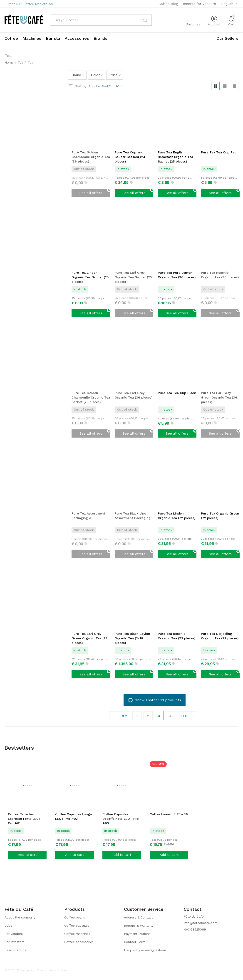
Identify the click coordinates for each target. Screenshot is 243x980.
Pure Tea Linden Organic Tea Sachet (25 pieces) (90, 277)
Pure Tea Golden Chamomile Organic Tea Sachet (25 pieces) (91, 397)
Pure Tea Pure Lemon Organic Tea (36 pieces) (177, 275)
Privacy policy (26, 970)
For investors (14, 942)
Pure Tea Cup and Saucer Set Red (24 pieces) (130, 157)
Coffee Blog (168, 4)
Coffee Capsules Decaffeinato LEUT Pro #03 (121, 819)
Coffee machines (77, 934)
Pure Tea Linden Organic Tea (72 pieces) (177, 515)
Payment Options (137, 934)
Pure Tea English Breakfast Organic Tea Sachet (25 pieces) (175, 157)
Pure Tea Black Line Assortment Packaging (133, 515)
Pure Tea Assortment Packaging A (88, 515)
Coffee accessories (79, 942)
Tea (20, 62)
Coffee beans (75, 917)
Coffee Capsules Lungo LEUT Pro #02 (74, 816)
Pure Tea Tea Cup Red (219, 152)
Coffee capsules (77, 926)
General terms (58, 970)
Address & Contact (138, 917)
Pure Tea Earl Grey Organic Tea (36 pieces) (134, 395)
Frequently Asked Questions (145, 950)
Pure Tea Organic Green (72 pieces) (220, 515)
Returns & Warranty (139, 926)
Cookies (42, 970)
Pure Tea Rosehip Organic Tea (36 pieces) (220, 275)
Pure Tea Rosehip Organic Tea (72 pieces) (177, 636)
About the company (20, 917)
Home (9, 62)
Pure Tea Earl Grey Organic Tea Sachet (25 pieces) (133, 277)
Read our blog (15, 950)
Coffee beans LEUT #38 (169, 814)
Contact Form (135, 942)
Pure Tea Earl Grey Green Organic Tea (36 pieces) (219, 397)
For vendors (14, 934)
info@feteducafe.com (201, 923)
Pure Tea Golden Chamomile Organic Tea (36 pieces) (91, 157)
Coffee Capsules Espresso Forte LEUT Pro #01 (24, 819)
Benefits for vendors (199, 4)
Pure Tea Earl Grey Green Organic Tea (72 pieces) (89, 638)
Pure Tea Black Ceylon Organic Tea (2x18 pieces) (132, 638)
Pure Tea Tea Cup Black (177, 393)
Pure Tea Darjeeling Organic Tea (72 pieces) (220, 636)
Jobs (8, 926)
